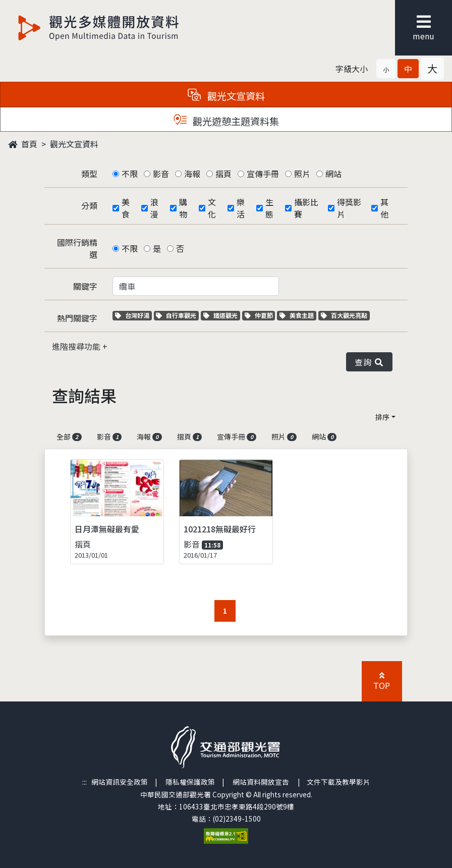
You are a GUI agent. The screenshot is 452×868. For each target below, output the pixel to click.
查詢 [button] (369, 362)
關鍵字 (85, 286)
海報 (192, 174)
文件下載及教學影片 (338, 782)
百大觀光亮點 (344, 315)
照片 (302, 174)
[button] (386, 69)
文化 (212, 208)
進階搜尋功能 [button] (77, 346)
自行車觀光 (176, 315)
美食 (126, 208)
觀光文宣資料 (74, 144)
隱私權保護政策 (190, 782)
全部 (69, 437)
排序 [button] (382, 417)
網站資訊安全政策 (120, 782)
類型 (89, 174)
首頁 (23, 144)
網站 (333, 174)
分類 (89, 205)
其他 (384, 208)
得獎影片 (349, 208)
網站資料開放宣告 (261, 782)
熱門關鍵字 (77, 318)
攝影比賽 (306, 208)
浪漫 (154, 208)
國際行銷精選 (77, 248)
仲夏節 (260, 315)
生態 (269, 208)
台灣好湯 (133, 315)
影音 (161, 174)
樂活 (241, 208)
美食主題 (298, 315)
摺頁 (223, 174)
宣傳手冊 (263, 174)
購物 (183, 208)
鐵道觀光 (222, 315)
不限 (130, 174)
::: (84, 782)
